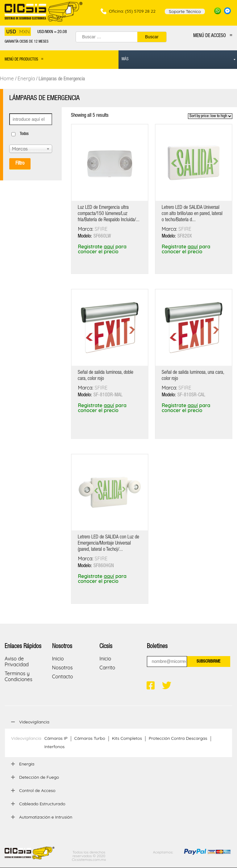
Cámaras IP (56, 738)
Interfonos (55, 747)
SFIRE (101, 229)
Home (7, 78)
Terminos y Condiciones (19, 676)
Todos (24, 134)
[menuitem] (178, 60)
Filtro (20, 164)
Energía (26, 78)
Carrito (107, 668)
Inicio (58, 659)
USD (11, 32)
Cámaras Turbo (90, 738)
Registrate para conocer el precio (102, 249)
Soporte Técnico (185, 11)
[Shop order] (210, 116)
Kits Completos (127, 738)
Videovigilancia (26, 738)
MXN (24, 32)
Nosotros (62, 668)
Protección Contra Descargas (178, 738)
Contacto (63, 676)
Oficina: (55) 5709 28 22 (132, 11)
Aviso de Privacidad (17, 662)
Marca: (86, 229)
